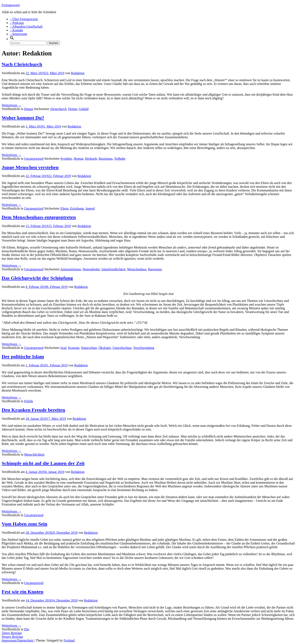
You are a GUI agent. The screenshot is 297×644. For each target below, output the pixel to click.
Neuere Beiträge (12, 637)
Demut (29, 109)
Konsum (74, 348)
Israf (63, 348)
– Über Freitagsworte (24, 19)
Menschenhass (137, 269)
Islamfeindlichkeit (113, 269)
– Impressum (18, 34)
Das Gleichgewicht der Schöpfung (37, 278)
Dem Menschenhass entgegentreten (39, 217)
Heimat (78, 159)
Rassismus (106, 159)
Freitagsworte (11, 5)
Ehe (27, 629)
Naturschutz (89, 348)
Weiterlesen (11, 105)
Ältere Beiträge (12, 633)
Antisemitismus (71, 269)
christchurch (58, 109)
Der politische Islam (23, 357)
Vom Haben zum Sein (24, 524)
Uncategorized (34, 159)
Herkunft (91, 159)
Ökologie (105, 348)
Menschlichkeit (34, 455)
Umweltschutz (122, 348)
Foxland (69, 640)
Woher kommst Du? (23, 118)
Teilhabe (120, 159)
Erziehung (77, 208)
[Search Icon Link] (12, 39)
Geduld (84, 109)
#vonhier (66, 159)
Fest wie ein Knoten (22, 592)
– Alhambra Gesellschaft (26, 26)
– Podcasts (17, 23)
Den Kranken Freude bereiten (33, 410)
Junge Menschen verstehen (30, 167)
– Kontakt (16, 30)
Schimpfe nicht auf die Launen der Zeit (43, 463)
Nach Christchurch (22, 64)
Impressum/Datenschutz (18, 640)
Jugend (90, 208)
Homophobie (91, 269)
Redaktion (78, 73)
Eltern (64, 208)
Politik (29, 401)
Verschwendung (144, 348)
